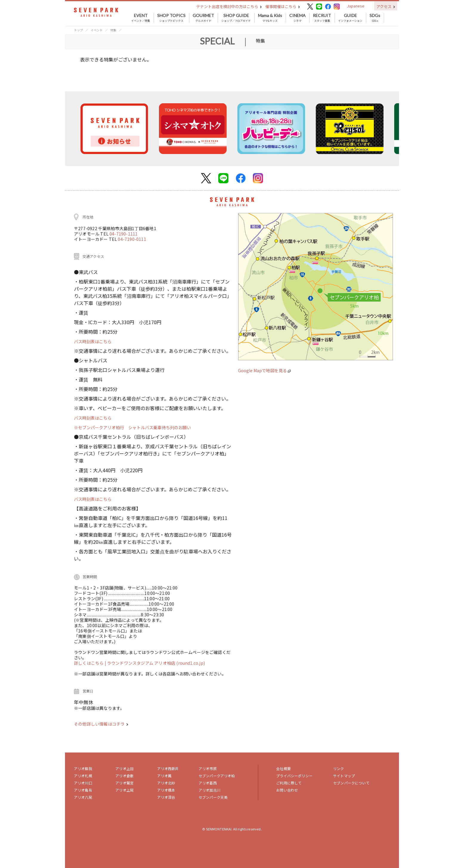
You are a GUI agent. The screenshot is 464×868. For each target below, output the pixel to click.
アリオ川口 (83, 783)
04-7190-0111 (132, 239)
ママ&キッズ (270, 18)
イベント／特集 (141, 18)
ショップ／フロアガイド (236, 18)
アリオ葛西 (208, 783)
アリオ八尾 (83, 797)
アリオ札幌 (83, 776)
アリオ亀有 (83, 790)
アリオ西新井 (168, 768)
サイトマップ (344, 776)
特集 (113, 30)
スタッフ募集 (322, 18)
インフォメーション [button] (350, 18)
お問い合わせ (287, 790)
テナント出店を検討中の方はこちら (229, 6)
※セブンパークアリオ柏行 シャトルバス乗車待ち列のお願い (132, 427)
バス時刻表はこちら (93, 341)
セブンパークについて (351, 783)
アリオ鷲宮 (124, 783)
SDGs (375, 18)
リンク (338, 768)
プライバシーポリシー (294, 776)
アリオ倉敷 (124, 776)
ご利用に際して (289, 783)
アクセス (386, 6)
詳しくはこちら (89, 663)
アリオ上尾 (124, 790)
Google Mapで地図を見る (264, 370)
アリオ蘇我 (83, 768)
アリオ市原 (208, 768)
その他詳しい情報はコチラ (101, 724)
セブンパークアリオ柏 (217, 776)
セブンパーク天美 (213, 797)
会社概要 (283, 768)
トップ (78, 30)
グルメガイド (203, 18)
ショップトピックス (171, 18)
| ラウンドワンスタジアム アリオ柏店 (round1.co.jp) (155, 663)
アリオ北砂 (166, 783)
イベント (97, 30)
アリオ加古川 (209, 790)
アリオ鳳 (164, 776)
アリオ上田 (124, 768)
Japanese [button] (356, 6)
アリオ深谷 (166, 797)
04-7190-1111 (123, 234)
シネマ (297, 18)
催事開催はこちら (283, 6)
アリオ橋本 (166, 790)
